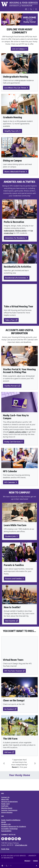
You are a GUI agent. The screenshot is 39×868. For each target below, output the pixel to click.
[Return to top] (37, 866)
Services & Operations (9, 802)
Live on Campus (18, 49)
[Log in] (26, 9)
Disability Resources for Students (14, 826)
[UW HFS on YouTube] (13, 839)
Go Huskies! (9, 709)
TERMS (35, 861)
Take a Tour (10, 320)
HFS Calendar (10, 482)
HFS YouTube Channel (13, 671)
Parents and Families (14, 579)
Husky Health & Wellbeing (11, 820)
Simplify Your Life (11, 131)
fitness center (21, 231)
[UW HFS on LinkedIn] (16, 839)
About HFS (5, 799)
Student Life (6, 824)
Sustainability (6, 831)
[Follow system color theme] (2, 866)
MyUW (4, 822)
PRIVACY (27, 861)
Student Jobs (11, 536)
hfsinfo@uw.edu (21, 845)
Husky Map (5, 849)
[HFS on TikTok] (19, 839)
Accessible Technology (9, 829)
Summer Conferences (9, 810)
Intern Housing (7, 812)
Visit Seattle (10, 621)
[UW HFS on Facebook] (3, 839)
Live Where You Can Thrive (15, 88)
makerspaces (9, 231)
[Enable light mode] (11, 866)
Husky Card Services (13, 442)
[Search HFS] (31, 9)
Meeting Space (7, 808)
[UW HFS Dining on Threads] (9, 839)
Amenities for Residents (15, 238)
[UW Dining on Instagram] (6, 839)
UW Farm (8, 752)
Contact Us (5, 797)
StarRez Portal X (11, 386)
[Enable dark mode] (7, 866)
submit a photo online (18, 432)
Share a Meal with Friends (15, 172)
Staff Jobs (5, 806)
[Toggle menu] (36, 9)
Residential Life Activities (16, 278)
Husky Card (5, 804)
